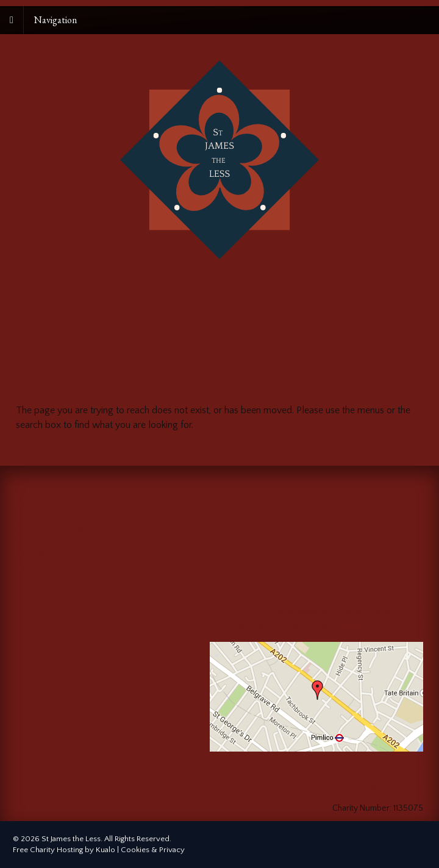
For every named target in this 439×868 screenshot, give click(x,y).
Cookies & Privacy (153, 850)
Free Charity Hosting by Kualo (64, 850)
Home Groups (42, 580)
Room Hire (35, 539)
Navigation (55, 20)
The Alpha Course (49, 553)
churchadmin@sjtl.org (354, 785)
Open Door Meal (46, 566)
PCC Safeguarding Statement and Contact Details (105, 526)
